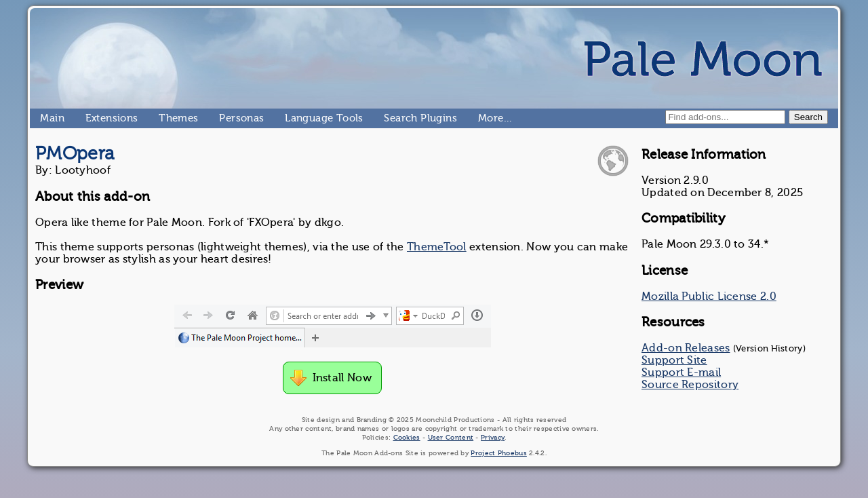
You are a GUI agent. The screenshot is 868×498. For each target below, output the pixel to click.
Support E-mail (681, 372)
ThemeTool (437, 247)
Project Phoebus (499, 453)
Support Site (674, 360)
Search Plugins (390, 118)
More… (484, 118)
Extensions (91, 118)
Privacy (493, 437)
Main (45, 118)
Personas (224, 118)
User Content (451, 437)
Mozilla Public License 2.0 (709, 296)
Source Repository (690, 385)
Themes (164, 118)
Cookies (407, 437)
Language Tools (291, 118)
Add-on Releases (686, 348)
